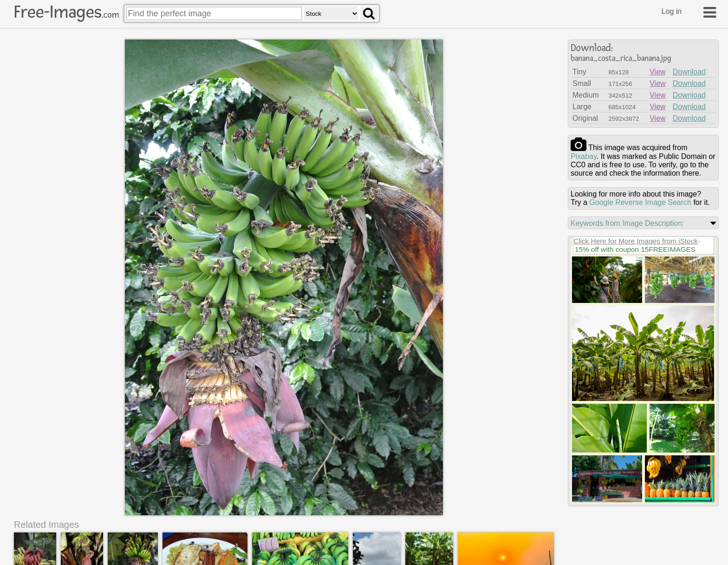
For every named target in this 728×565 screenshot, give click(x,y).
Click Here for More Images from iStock (636, 241)
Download (689, 72)
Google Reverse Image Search (640, 202)
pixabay (584, 156)
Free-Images (66, 12)
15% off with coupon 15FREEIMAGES (635, 249)
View (657, 72)
